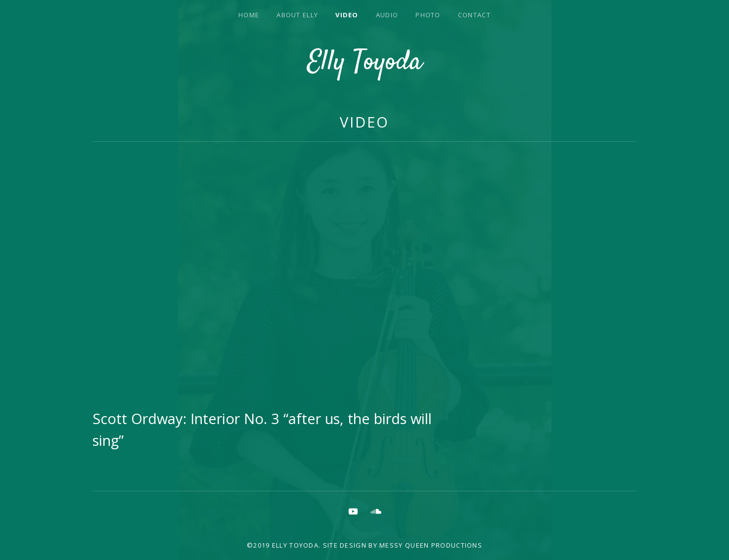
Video (347, 15)
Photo (428, 15)
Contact (474, 15)
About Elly (297, 15)
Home (249, 15)
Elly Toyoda (365, 63)
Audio (387, 15)
